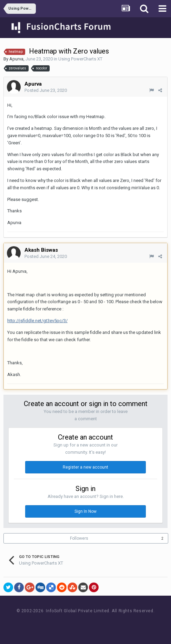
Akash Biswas (41, 250)
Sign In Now (85, 511)
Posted (46, 90)
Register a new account (85, 467)
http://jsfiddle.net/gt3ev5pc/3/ (37, 321)
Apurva (16, 59)
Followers (79, 538)
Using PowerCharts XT (80, 59)
